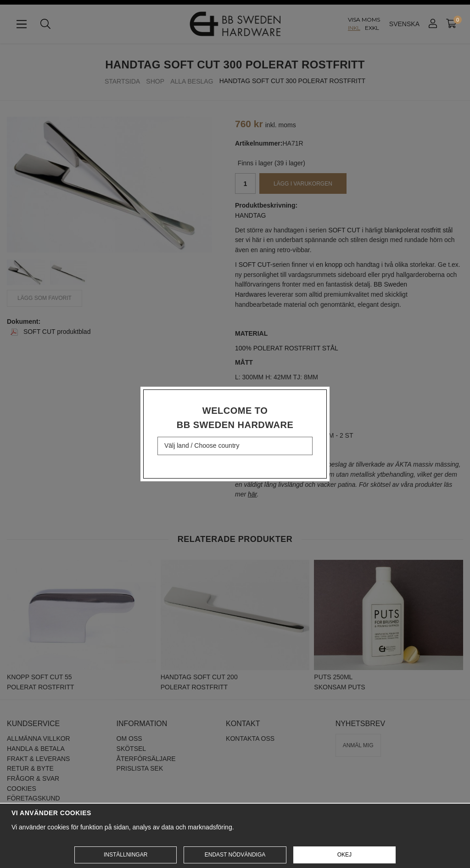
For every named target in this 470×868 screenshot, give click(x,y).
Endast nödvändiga (235, 855)
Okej (344, 855)
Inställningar (126, 855)
